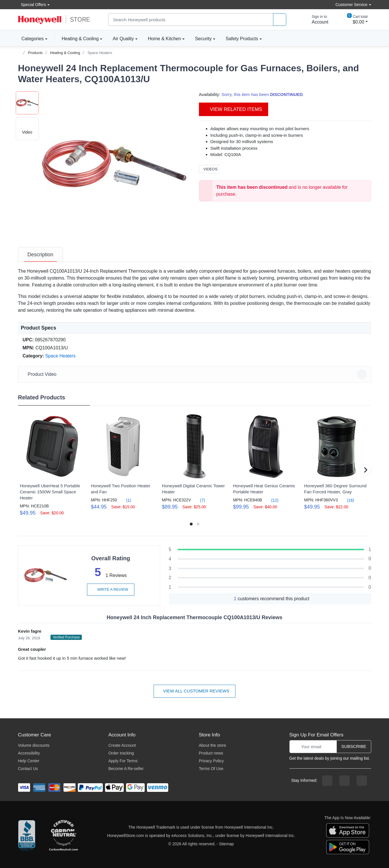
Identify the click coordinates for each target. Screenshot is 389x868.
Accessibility (29, 753)
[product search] (280, 20)
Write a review (111, 589)
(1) (125, 500)
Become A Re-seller (126, 769)
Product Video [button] (196, 374)
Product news (211, 753)
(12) (271, 500)
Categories (31, 39)
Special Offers (32, 4)
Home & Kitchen (164, 39)
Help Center (29, 761)
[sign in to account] (316, 20)
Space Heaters (100, 53)
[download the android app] (348, 847)
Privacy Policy (211, 761)
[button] (115, 164)
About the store (212, 745)
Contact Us (28, 769)
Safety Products (242, 39)
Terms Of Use (211, 769)
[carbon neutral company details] (63, 836)
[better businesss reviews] (27, 836)
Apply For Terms (123, 761)
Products (35, 53)
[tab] (40, 255)
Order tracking (121, 753)
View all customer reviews (194, 691)
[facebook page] (327, 781)
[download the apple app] (348, 830)
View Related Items (234, 109)
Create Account (122, 745)
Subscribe (354, 746)
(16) (347, 500)
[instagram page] (345, 781)
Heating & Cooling (80, 39)
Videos (209, 169)
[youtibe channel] (362, 781)
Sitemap (226, 844)
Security (203, 39)
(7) (199, 500)
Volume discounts (34, 745)
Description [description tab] (40, 255)
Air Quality (123, 39)
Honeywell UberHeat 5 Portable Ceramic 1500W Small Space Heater (50, 492)
